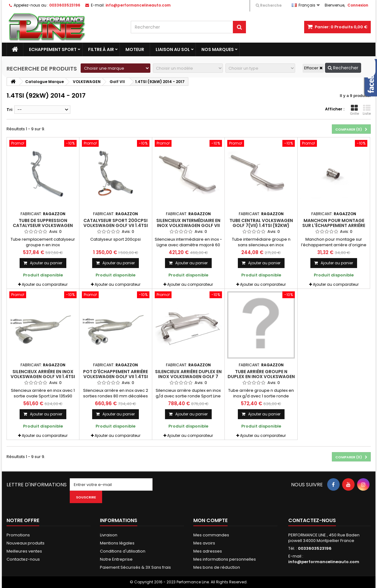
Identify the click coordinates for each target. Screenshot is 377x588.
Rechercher (343, 68)
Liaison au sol (173, 49)
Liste (367, 110)
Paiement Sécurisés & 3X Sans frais (135, 567)
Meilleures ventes (24, 551)
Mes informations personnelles (225, 559)
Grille (354, 110)
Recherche (269, 5)
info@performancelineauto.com (324, 562)
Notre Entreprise (116, 559)
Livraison (109, 535)
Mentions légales (117, 543)
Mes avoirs (204, 543)
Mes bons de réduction (217, 567)
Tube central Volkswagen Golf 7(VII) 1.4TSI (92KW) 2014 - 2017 (261, 226)
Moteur (135, 49)
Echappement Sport (53, 49)
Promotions (18, 535)
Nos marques (218, 49)
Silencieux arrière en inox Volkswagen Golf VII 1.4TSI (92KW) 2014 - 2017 (43, 377)
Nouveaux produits (26, 543)
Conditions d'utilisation (123, 551)
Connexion (358, 5)
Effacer (313, 68)
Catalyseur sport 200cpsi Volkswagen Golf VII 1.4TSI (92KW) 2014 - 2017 (116, 226)
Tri (9, 110)
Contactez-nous (23, 559)
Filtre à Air (101, 49)
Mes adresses (208, 551)
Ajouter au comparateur (45, 284)
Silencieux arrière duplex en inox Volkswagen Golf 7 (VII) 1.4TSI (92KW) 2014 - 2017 (188, 377)
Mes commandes (211, 535)
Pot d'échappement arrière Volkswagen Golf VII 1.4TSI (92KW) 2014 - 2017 (115, 377)
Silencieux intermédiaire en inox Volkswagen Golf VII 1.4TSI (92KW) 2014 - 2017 (188, 226)
